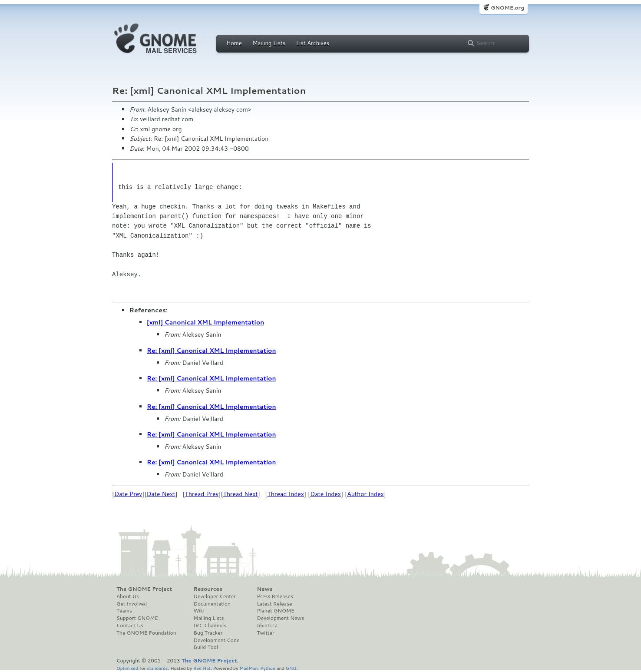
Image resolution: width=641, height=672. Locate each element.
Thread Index (286, 494)
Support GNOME (137, 618)
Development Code (217, 640)
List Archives (313, 43)
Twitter (265, 633)
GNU (291, 668)
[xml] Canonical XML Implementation (205, 322)
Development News (280, 618)
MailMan (248, 668)
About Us (128, 596)
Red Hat (202, 668)
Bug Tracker (208, 633)
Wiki (199, 611)
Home (234, 43)
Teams (124, 611)
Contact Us (130, 626)
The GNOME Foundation (146, 633)
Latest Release (274, 604)
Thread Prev (202, 494)
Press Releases (275, 596)
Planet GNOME (275, 611)
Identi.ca (267, 626)
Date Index (325, 494)
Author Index (365, 494)
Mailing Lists (269, 43)
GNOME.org (507, 8)
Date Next (161, 494)
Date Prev (128, 494)
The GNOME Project (144, 589)
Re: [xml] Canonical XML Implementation (211, 351)
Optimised (127, 668)
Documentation (212, 604)
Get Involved (132, 604)
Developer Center (215, 596)
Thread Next (241, 494)
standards (157, 668)
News (264, 589)
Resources (208, 589)
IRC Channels (210, 626)
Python (268, 668)
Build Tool (206, 647)
